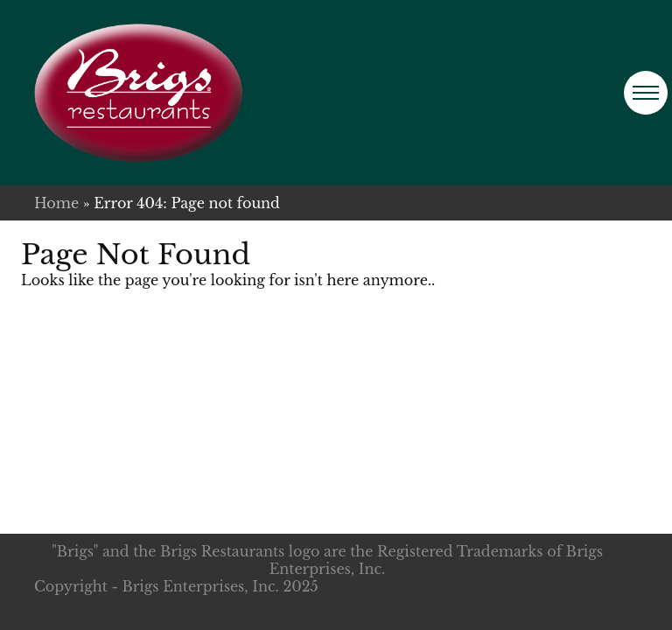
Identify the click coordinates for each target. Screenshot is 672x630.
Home (56, 203)
